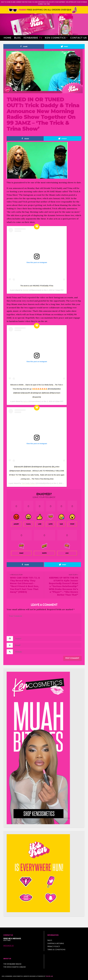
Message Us (8, 946)
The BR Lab (49, 976)
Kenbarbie (33, 38)
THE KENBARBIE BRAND (12, 964)
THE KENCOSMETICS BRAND (15, 967)
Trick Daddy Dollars (28, 483)
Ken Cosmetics (55, 38)
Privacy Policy (54, 946)
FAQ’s (50, 940)
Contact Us (78, 38)
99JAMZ (26, 290)
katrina (26, 401)
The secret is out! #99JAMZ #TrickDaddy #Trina (37, 286)
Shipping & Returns (56, 943)
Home (8, 38)
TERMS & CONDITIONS (56, 950)
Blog (17, 38)
